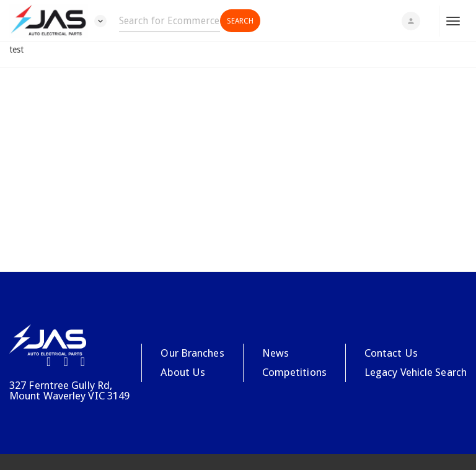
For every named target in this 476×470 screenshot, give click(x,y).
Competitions (294, 372)
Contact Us (391, 353)
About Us (183, 372)
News (275, 353)
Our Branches (192, 353)
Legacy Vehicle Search (416, 372)
